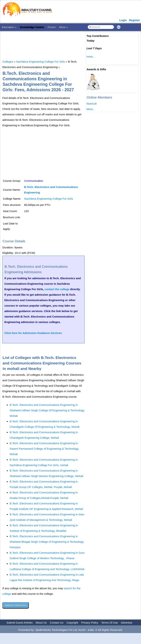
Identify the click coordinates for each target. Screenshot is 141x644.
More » (63, 27)
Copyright (72, 623)
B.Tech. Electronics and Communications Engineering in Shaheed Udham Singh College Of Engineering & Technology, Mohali (47, 410)
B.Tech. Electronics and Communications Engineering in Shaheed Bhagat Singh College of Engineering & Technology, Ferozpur (47, 542)
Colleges (8, 62)
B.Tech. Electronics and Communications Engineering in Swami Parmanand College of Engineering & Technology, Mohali (44, 449)
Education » (9, 27)
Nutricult (92, 104)
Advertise (127, 623)
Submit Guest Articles (19, 623)
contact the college (57, 289)
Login (123, 20)
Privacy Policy (90, 623)
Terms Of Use (110, 623)
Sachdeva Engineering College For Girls (41, 62)
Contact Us (57, 623)
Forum (52, 27)
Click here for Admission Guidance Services (33, 333)
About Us (41, 623)
